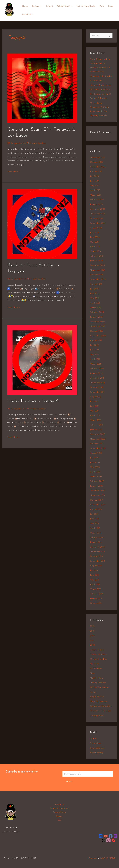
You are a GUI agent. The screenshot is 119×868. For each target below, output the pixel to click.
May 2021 (95, 411)
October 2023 (97, 275)
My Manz (94, 664)
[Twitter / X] (103, 840)
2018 (92, 626)
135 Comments (14, 143)
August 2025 (96, 172)
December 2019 (97, 491)
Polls (100, 6)
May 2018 (95, 580)
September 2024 (98, 223)
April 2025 (95, 190)
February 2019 (97, 538)
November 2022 (98, 326)
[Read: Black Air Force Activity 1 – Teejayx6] (42, 224)
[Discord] (101, 836)
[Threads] (108, 840)
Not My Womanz (98, 683)
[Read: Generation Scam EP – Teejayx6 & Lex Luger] (42, 88)
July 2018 (94, 570)
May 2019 (95, 524)
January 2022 (96, 373)
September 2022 (98, 336)
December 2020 (98, 434)
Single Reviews (97, 697)
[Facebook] (111, 836)
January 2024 (96, 261)
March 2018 (96, 589)
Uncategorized (97, 716)
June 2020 (95, 463)
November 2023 (98, 270)
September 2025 (98, 167)
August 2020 (96, 453)
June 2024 (95, 237)
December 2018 (97, 547)
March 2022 (96, 364)
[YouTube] (106, 836)
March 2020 (96, 477)
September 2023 (98, 280)
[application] (40, 6)
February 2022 (97, 369)
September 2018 (98, 561)
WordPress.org (97, 753)
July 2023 (94, 289)
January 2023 (96, 317)
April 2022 (95, 359)
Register (59, 816)
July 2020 (95, 458)
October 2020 (97, 444)
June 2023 (95, 294)
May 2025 (95, 186)
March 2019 (96, 533)
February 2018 (97, 594)
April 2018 (95, 585)
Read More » (14, 171)
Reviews (36, 6)
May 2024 (95, 242)
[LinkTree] (113, 840)
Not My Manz (29, 143)
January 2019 (96, 542)
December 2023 (97, 265)
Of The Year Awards (100, 687)
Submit (49, 6)
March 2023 (96, 308)
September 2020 (98, 448)
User (59, 820)
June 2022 (95, 350)
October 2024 (97, 218)
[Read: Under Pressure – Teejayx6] (42, 360)
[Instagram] (116, 836)
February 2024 (97, 256)
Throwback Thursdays (100, 711)
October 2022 (97, 331)
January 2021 (96, 430)
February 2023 (97, 312)
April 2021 (95, 416)
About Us (28, 14)
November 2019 (97, 495)
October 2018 (96, 556)
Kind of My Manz (98, 655)
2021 (92, 640)
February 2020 (97, 481)
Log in (93, 739)
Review (93, 692)
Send (69, 782)
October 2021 (96, 387)
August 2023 (96, 284)
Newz (93, 673)
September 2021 (98, 392)
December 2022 (97, 322)
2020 (93, 636)
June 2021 (95, 406)
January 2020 (97, 486)
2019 (92, 631)
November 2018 (97, 552)
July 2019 (94, 514)
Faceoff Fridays (97, 650)
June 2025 (95, 181)
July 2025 (94, 176)
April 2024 (95, 247)
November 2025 (98, 158)
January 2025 (96, 204)
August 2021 (96, 397)
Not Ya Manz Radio (85, 6)
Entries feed (96, 743)
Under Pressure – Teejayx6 (33, 401)
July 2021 (94, 402)
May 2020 (95, 467)
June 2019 (95, 519)
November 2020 (98, 439)
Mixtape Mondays (98, 659)
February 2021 (97, 425)
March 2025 (96, 195)
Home (25, 6)
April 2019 (95, 528)
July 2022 (94, 345)
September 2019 (98, 505)
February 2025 (97, 200)
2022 (92, 645)
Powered (93, 858)
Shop (109, 6)
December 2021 (97, 378)
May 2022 (95, 355)
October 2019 (96, 500)
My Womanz (96, 669)
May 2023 (95, 298)
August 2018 (96, 566)
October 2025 (97, 162)
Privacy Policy (59, 812)
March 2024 (96, 251)
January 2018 (96, 599)
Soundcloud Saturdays (101, 706)
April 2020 (95, 472)
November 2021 (97, 383)
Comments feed (97, 748)
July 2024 (94, 233)
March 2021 (96, 420)
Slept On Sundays (99, 701)
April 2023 (95, 303)
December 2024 (97, 209)
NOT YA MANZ (10, 17)
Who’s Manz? (64, 6)
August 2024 (96, 228)
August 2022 (96, 340)
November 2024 (98, 214)
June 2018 (95, 575)
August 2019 (96, 509)
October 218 (96, 603)
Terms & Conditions (59, 808)
